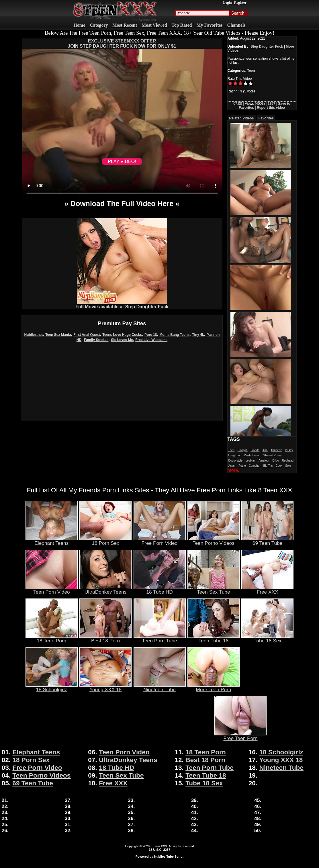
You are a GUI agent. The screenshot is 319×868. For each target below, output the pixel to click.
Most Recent (125, 25)
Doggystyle (235, 461)
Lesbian (250, 461)
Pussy (289, 450)
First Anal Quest (87, 335)
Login (227, 3)
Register (240, 3)
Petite (242, 466)
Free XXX (267, 590)
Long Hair (235, 455)
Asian (232, 466)
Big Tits (268, 466)
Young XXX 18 (105, 687)
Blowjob (243, 450)
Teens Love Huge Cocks (122, 335)
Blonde (255, 450)
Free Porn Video (160, 541)
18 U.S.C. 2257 (159, 850)
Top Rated (182, 25)
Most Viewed (154, 25)
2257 (272, 104)
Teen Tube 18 (214, 638)
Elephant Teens (52, 541)
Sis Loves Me (122, 340)
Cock (279, 466)
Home (79, 25)
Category (99, 25)
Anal (265, 450)
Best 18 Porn (105, 638)
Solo (288, 466)
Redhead (288, 461)
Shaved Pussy (273, 455)
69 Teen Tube (267, 541)
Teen (251, 71)
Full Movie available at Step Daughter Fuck (122, 305)
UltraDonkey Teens (105, 590)
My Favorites (210, 25)
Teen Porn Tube (160, 638)
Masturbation (252, 455)
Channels (236, 25)
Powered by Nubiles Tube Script (159, 857)
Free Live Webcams (151, 340)
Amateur (264, 461)
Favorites (266, 118)
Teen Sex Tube (214, 590)
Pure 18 (151, 335)
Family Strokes (96, 340)
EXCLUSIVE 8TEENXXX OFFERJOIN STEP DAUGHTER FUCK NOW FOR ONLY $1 (122, 43)
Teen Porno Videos (214, 541)
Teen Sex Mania (58, 335)
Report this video (271, 108)
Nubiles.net (34, 335)
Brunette (277, 450)
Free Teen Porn (240, 736)
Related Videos (242, 118)
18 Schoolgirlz (52, 687)
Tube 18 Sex (267, 638)
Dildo (276, 461)
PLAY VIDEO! (122, 161)
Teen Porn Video (52, 590)
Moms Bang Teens (174, 335)
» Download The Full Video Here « (122, 204)
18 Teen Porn (52, 638)
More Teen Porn (214, 687)
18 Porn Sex (105, 541)
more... (235, 470)
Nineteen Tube (160, 687)
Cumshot (255, 466)
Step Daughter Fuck (267, 46)
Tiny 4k (198, 335)
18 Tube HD (160, 590)
